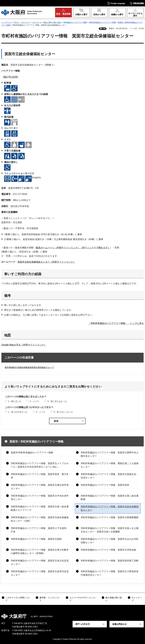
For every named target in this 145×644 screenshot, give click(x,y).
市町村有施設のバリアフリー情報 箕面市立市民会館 (108, 550)
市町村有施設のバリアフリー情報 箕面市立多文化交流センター (40, 562)
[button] (116, 3)
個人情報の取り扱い (114, 599)
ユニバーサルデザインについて (83, 599)
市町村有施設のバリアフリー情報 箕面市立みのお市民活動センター (110, 541)
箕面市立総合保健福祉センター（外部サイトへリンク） (46, 262)
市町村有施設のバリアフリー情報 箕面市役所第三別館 (110, 561)
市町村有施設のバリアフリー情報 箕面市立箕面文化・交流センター (110, 476)
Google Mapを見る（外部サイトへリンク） (24, 345)
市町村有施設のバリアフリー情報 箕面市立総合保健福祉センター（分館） (40, 519)
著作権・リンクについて (50, 599)
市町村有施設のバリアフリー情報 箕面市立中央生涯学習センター (40, 498)
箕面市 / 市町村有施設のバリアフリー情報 (36, 442)
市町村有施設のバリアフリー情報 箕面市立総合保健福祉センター (110, 508)
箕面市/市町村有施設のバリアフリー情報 (32, 453)
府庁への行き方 (83, 624)
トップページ (7, 22)
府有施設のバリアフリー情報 (75, 22)
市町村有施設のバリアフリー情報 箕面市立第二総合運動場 (110, 498)
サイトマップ (137, 599)
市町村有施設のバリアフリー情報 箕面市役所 (105, 485)
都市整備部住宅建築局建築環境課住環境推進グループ (29, 367)
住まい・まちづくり (22, 22)
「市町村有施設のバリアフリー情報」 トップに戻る (116, 323)
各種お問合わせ (119, 624)
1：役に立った (15, 401)
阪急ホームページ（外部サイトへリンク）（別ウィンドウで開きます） (73, 248)
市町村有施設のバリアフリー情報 (102, 22)
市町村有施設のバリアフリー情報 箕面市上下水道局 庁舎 (40, 530)
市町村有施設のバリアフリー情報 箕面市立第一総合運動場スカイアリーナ (40, 508)
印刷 (104, 29)
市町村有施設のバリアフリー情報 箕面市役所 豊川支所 (40, 476)
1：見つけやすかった (18, 412)
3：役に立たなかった (57, 401)
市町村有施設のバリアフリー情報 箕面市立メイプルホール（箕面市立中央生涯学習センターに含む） (40, 465)
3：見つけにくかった (63, 412)
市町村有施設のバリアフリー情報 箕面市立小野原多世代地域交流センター (110, 573)
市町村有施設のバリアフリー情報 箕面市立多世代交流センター (40, 573)
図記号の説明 (11, 77)
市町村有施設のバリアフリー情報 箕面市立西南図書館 (110, 517)
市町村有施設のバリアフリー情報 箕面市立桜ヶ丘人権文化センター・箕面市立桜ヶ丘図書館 (110, 530)
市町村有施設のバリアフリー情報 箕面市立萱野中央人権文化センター (110, 454)
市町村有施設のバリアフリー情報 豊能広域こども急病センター (110, 465)
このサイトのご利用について (18, 599)
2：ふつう (34, 401)
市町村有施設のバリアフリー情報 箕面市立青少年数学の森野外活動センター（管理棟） (40, 552)
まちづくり (37, 22)
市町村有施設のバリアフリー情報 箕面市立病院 (36, 539)
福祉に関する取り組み (52, 22)
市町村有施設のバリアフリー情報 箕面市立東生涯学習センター (40, 487)
